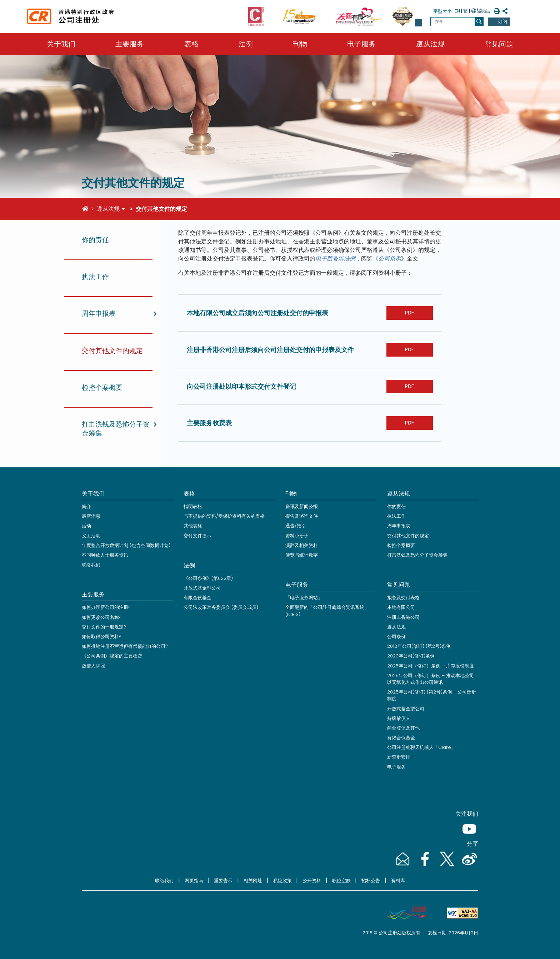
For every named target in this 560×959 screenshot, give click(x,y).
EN (457, 11)
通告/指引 (296, 526)
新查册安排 (399, 757)
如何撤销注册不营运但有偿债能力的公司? (125, 646)
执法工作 (396, 516)
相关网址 (253, 881)
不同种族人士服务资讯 (105, 555)
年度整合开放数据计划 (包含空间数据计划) (126, 545)
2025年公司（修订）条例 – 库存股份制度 (431, 666)
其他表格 (193, 526)
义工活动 (91, 536)
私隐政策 (282, 881)
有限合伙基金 (197, 598)
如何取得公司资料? (102, 637)
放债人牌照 (93, 666)
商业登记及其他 (403, 728)
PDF (409, 313)
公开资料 (312, 881)
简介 (86, 506)
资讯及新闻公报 (302, 506)
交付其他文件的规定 (408, 536)
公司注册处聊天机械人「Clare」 (421, 747)
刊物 (300, 44)
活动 (86, 526)
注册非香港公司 (403, 617)
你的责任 (396, 506)
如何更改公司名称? (102, 617)
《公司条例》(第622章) (208, 578)
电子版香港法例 (335, 259)
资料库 (398, 881)
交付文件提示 (197, 536)
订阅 (502, 22)
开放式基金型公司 (202, 588)
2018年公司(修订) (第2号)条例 (419, 646)
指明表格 (193, 506)
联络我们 (91, 565)
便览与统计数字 (302, 555)
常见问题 (499, 44)
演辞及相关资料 (302, 545)
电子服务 (361, 44)
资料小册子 (297, 536)
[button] (419, 23)
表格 (191, 44)
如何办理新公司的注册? (106, 607)
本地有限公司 (401, 607)
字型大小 (442, 11)
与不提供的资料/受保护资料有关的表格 (224, 516)
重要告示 (223, 881)
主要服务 (130, 44)
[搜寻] (479, 22)
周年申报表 (399, 526)
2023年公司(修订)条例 (411, 656)
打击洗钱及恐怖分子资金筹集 (417, 555)
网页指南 (194, 881)
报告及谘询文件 (302, 516)
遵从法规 (430, 44)
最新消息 (91, 516)
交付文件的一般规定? (104, 627)
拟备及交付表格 (403, 598)
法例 (246, 44)
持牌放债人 (399, 718)
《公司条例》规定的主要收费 (112, 656)
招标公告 (371, 881)
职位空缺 (341, 881)
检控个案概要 (401, 545)
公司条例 (390, 259)
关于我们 (61, 44)
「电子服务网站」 (304, 598)
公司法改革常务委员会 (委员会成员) (221, 607)
